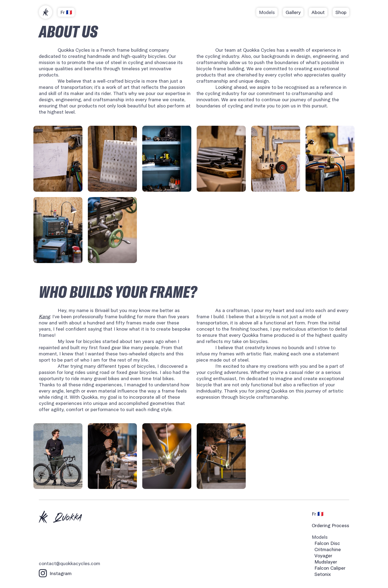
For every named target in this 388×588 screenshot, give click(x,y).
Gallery (293, 12)
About (318, 12)
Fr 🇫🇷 (66, 12)
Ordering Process (330, 525)
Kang (44, 316)
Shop (341, 12)
